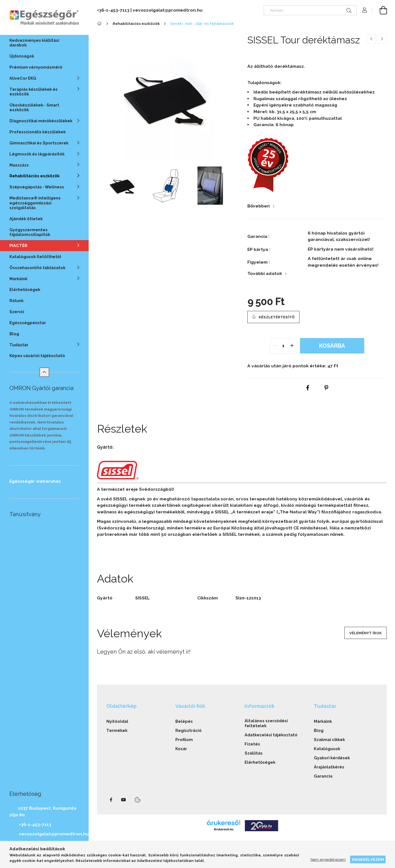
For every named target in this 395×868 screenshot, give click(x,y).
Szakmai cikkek (329, 740)
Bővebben (259, 206)
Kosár (181, 749)
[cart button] (379, 10)
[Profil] (365, 10)
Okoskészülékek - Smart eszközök (34, 107)
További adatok (265, 273)
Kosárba (332, 346)
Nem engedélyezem (328, 859)
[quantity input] (283, 346)
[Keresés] (310, 10)
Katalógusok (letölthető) (35, 257)
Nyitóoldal (117, 721)
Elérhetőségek (25, 289)
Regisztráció (188, 730)
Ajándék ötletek (26, 219)
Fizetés (252, 744)
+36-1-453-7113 (35, 824)
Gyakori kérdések (332, 758)
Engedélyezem (368, 859)
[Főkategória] (100, 24)
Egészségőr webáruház (35, 481)
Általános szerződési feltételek (266, 723)
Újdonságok (22, 56)
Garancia (323, 776)
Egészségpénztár (28, 323)
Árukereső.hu (224, 829)
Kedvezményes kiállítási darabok (34, 43)
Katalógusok (327, 749)
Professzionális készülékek (38, 132)
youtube (124, 800)
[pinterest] (326, 388)
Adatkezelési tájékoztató (271, 735)
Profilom (184, 740)
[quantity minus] (275, 346)
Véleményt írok (365, 633)
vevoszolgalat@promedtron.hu (54, 834)
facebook (111, 800)
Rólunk (16, 301)
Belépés (184, 721)
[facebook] (308, 388)
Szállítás (254, 753)
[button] (273, 317)
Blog (14, 334)
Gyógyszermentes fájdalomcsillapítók (30, 232)
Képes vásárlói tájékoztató (37, 356)
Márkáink (323, 721)
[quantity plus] (292, 346)
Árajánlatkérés (329, 767)
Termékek (117, 730)
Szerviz (17, 312)
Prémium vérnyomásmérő (36, 67)
